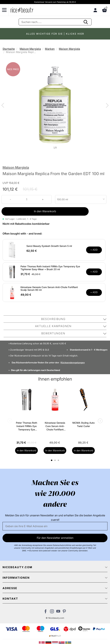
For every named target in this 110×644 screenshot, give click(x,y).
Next (107, 106)
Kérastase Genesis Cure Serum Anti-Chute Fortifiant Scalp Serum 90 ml (49, 289)
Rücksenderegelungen (73, 363)
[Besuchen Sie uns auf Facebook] (46, 612)
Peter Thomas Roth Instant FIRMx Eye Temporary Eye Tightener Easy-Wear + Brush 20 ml (50, 268)
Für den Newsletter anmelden (55, 538)
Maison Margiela (30, 49)
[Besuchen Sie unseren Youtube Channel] (58, 612)
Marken (50, 49)
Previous (3, 106)
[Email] (55, 526)
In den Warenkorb (45, 211)
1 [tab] (52, 460)
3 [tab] (59, 460)
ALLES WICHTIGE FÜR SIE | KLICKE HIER (55, 34)
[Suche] (55, 22)
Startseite (9, 49)
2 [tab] (56, 460)
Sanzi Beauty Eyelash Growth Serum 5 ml (49, 246)
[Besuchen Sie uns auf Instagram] (52, 612)
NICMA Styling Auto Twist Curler (83, 424)
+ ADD (94, 250)
